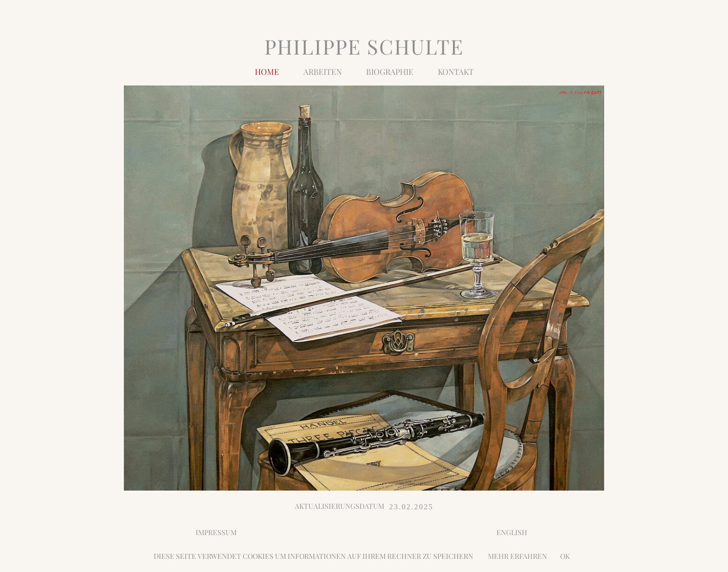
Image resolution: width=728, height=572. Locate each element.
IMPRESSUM (216, 532)
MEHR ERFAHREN (514, 556)
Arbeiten (323, 71)
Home (267, 71)
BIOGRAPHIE (390, 71)
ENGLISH (512, 532)
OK (565, 556)
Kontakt (456, 71)
